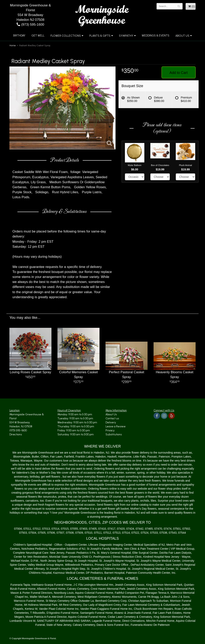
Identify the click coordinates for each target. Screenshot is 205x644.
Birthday (19, 36)
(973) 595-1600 (30, 25)
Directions (16, 434)
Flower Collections (66, 36)
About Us (182, 36)
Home (13, 45)
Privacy (110, 430)
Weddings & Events (156, 36)
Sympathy (126, 36)
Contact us (112, 418)
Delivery (111, 422)
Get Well (38, 36)
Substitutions (114, 434)
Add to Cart (178, 73)
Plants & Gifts (100, 36)
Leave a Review (116, 426)
